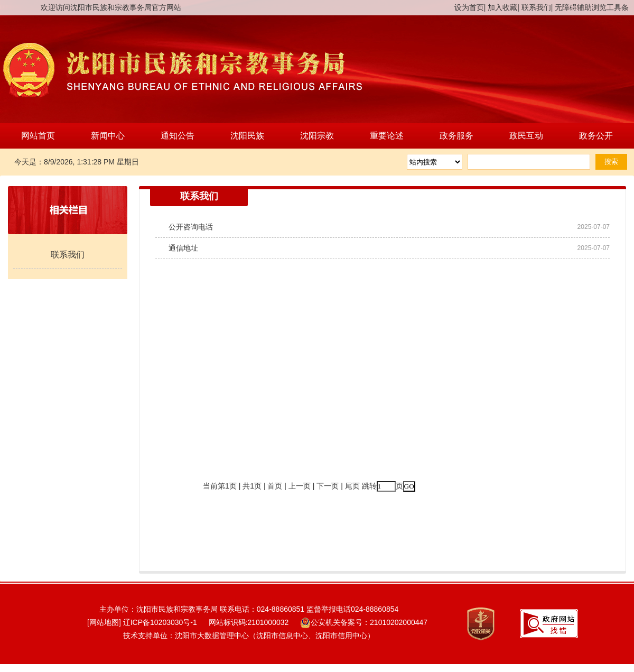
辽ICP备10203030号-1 (160, 622)
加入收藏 (502, 7)
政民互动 (526, 136)
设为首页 (469, 7)
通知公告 (178, 136)
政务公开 (596, 136)
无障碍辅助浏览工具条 (592, 7)
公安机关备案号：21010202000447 (364, 622)
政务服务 (456, 136)
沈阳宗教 (317, 136)
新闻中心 (108, 136)
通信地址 (183, 248)
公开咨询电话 (191, 227)
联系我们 (536, 7)
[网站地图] (99, 622)
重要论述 (387, 136)
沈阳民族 (247, 136)
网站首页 (38, 136)
